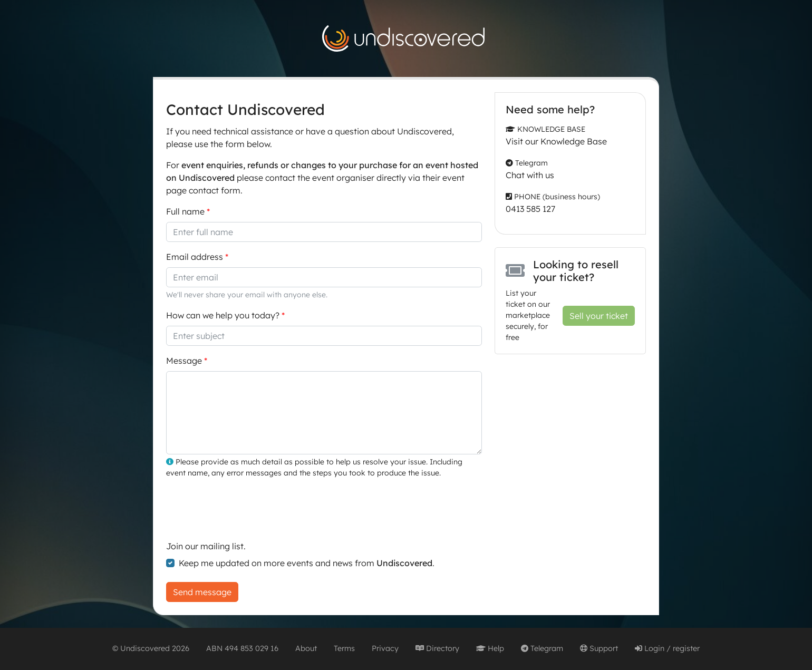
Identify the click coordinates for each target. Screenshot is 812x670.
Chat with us (530, 175)
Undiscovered (145, 648)
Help (490, 648)
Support (599, 648)
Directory (437, 648)
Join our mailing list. (206, 546)
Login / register (667, 648)
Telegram (542, 648)
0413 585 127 (530, 209)
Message (184, 361)
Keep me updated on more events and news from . (307, 563)
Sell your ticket (599, 316)
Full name (185, 211)
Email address (195, 257)
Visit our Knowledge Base (556, 141)
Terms (344, 648)
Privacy (385, 648)
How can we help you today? (223, 315)
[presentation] (246, 508)
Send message (202, 592)
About (306, 648)
